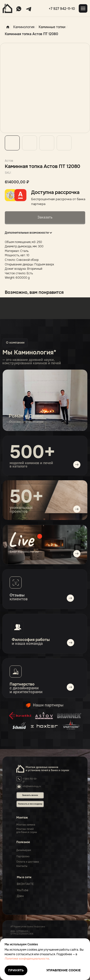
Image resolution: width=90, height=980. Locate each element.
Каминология (20, 27)
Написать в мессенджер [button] (30, 804)
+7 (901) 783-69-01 (30, 780)
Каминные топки (52, 27)
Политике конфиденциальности (27, 959)
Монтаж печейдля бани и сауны (27, 831)
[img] (45, 545)
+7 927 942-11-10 (62, 9)
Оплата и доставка (28, 862)
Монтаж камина (26, 825)
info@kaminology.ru (32, 786)
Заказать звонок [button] (30, 795)
